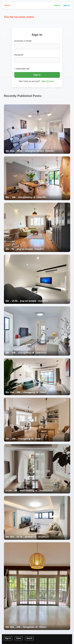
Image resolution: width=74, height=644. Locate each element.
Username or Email (23, 41)
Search (57, 5)
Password (19, 55)
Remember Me (22, 69)
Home (7, 5)
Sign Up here (48, 81)
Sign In (66, 5)
